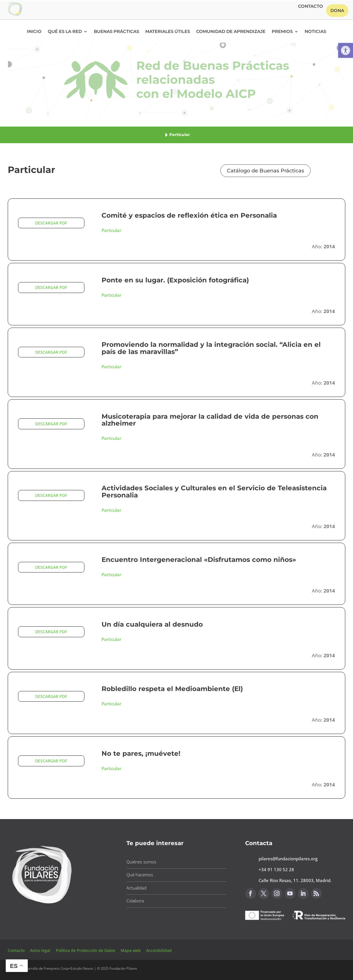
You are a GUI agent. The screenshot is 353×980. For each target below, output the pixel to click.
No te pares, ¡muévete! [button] (141, 753)
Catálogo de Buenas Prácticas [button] (265, 171)
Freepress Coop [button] (56, 968)
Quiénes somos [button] (141, 862)
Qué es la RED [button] (65, 32)
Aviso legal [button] (41, 950)
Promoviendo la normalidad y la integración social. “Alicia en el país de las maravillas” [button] (211, 348)
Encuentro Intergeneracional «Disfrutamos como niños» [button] (199, 560)
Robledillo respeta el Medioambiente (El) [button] (172, 689)
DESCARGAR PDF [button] (51, 223)
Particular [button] (111, 230)
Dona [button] (337, 10)
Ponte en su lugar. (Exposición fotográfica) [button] (175, 280)
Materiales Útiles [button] (168, 32)
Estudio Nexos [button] (82, 968)
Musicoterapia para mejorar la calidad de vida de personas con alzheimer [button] (210, 420)
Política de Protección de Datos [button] (86, 950)
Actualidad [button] (136, 888)
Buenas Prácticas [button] (116, 32)
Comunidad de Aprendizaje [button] (231, 32)
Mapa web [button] (131, 950)
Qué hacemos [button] (140, 875)
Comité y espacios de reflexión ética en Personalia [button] (189, 215)
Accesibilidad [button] (159, 950)
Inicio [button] (34, 32)
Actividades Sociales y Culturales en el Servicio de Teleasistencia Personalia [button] (214, 492)
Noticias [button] (315, 32)
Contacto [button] (311, 7)
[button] (346, 50)
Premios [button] (282, 32)
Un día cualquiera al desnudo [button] (152, 624)
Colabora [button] (135, 901)
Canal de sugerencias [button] (273, 934)
